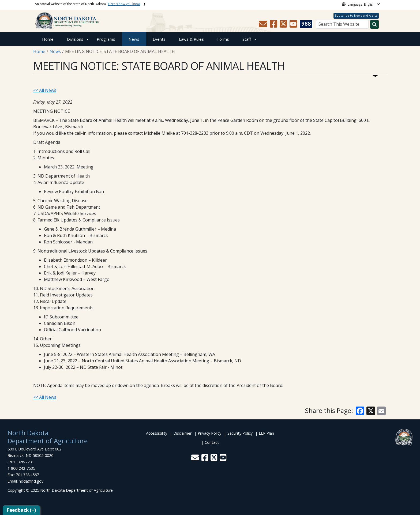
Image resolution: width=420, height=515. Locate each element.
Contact (212, 442)
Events (159, 39)
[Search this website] (374, 24)
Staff (247, 39)
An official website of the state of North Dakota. (88, 4)
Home (48, 39)
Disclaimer (182, 433)
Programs (106, 39)
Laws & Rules (191, 39)
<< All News (45, 90)
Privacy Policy (209, 433)
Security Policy (240, 433)
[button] (264, 25)
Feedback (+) (21, 510)
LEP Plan (266, 433)
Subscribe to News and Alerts (356, 15)
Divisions (75, 39)
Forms (223, 39)
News (134, 39)
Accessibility (157, 433)
